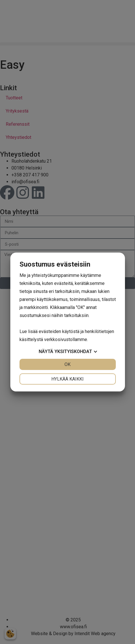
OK (67, 364)
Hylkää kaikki (67, 379)
